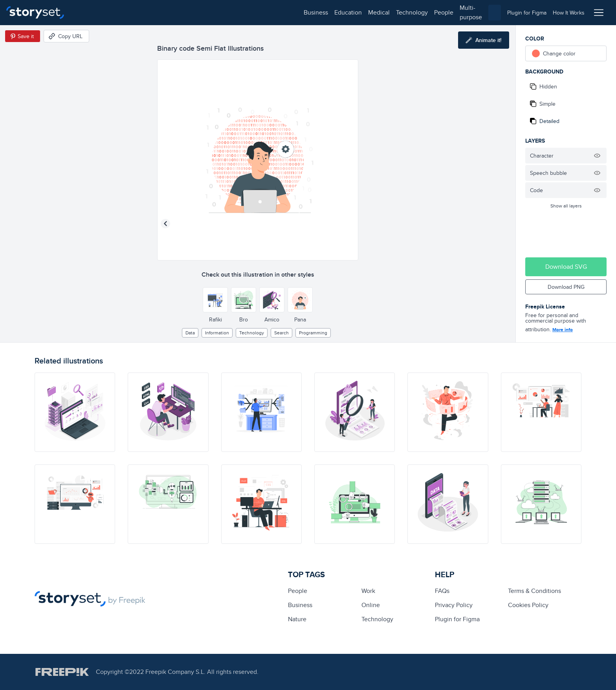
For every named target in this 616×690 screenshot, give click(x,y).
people (217, 12)
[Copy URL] (66, 36)
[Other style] (215, 300)
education (121, 12)
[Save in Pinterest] (23, 36)
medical (152, 12)
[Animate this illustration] (484, 40)
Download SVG (566, 267)
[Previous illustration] (165, 224)
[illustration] (75, 412)
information (217, 333)
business (89, 12)
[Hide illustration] (597, 156)
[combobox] (389, 13)
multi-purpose (252, 12)
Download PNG (566, 287)
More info (563, 330)
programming (313, 333)
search (281, 333)
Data (190, 333)
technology (185, 12)
